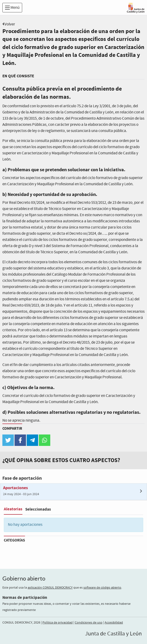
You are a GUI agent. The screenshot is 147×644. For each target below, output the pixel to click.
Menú (12, 8)
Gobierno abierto (24, 578)
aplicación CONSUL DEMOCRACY (50, 588)
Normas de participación (25, 598)
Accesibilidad (114, 623)
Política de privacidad (58, 623)
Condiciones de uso (89, 623)
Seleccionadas (38, 509)
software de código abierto (102, 588)
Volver (10, 24)
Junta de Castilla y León (113, 634)
